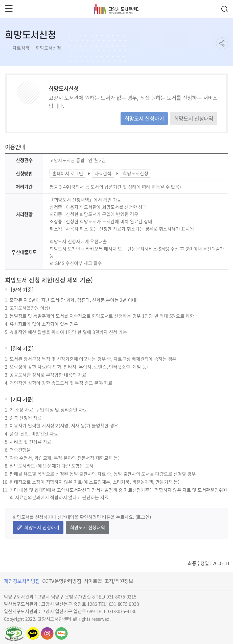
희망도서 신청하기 (144, 118)
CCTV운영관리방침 (62, 581)
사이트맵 (93, 581)
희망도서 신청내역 (194, 118)
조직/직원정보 (119, 581)
